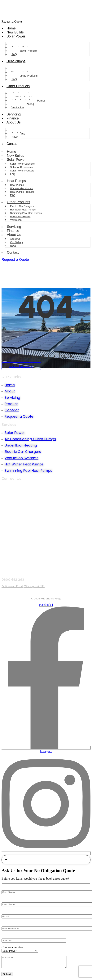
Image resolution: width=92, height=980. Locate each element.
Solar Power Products (24, 51)
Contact (12, 144)
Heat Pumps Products (24, 76)
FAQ (14, 54)
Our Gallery (16, 242)
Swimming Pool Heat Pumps (26, 213)
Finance (13, 118)
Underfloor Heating (21, 216)
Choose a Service (12, 947)
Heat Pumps (16, 61)
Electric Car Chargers (22, 206)
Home (11, 28)
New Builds (15, 32)
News (15, 137)
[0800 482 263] (46, 571)
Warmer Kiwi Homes (21, 188)
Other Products (18, 86)
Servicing (14, 114)
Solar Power (16, 36)
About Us (14, 122)
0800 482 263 (13, 580)
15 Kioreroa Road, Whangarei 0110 (23, 586)
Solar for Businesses (22, 167)
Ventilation (18, 107)
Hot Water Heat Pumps (23, 210)
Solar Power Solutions (22, 164)
